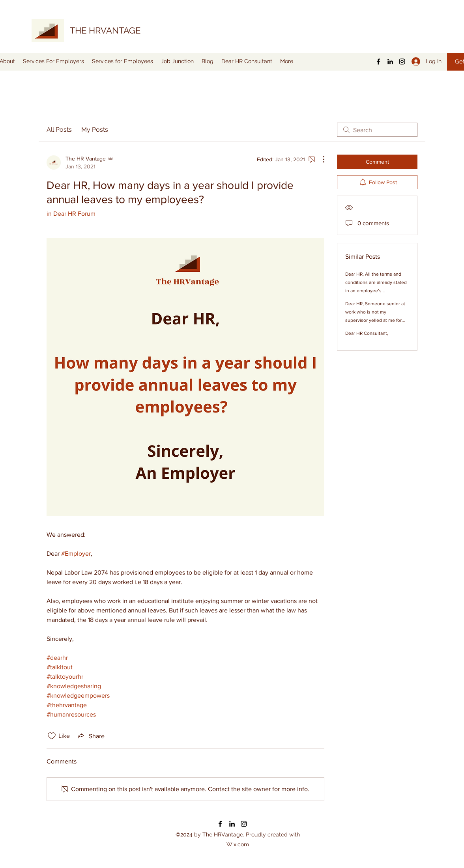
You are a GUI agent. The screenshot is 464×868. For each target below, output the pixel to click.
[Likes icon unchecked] (52, 736)
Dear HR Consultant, (367, 333)
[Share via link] (90, 736)
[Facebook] (378, 62)
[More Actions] (320, 159)
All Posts (59, 130)
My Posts (95, 130)
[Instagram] (402, 62)
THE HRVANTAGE (105, 30)
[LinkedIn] (390, 62)
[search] (377, 130)
